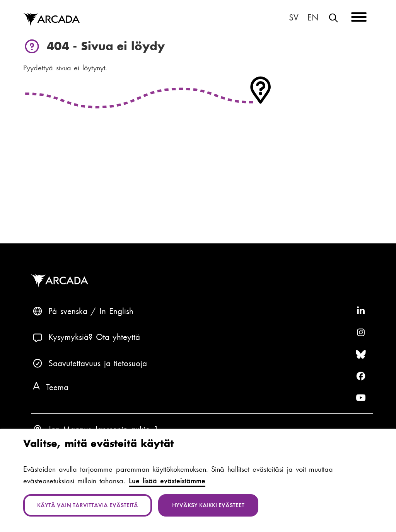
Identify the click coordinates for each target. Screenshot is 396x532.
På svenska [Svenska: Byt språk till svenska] (294, 18)
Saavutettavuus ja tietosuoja (98, 363)
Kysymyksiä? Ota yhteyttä (94, 337)
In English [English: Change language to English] (313, 18)
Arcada (61, 281)
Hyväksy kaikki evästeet (208, 505)
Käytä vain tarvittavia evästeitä (88, 505)
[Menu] (359, 18)
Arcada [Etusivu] (51, 20)
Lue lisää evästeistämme (167, 481)
